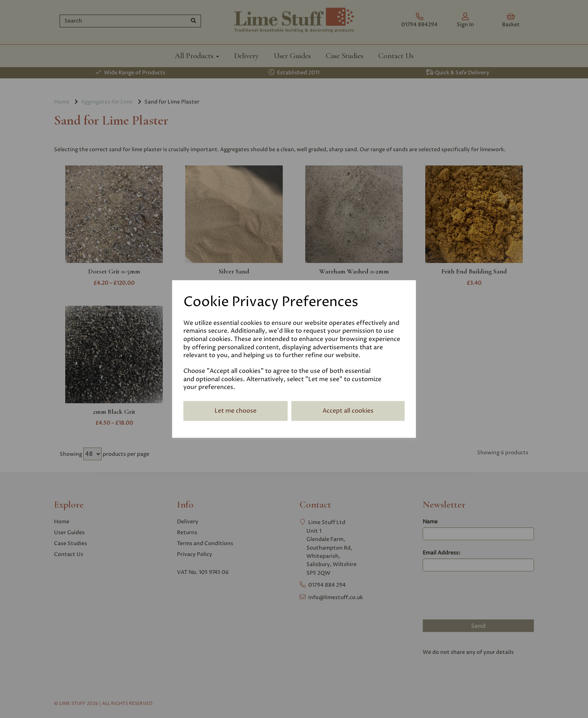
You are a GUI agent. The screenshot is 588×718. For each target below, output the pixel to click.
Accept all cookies (348, 411)
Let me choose (235, 411)
